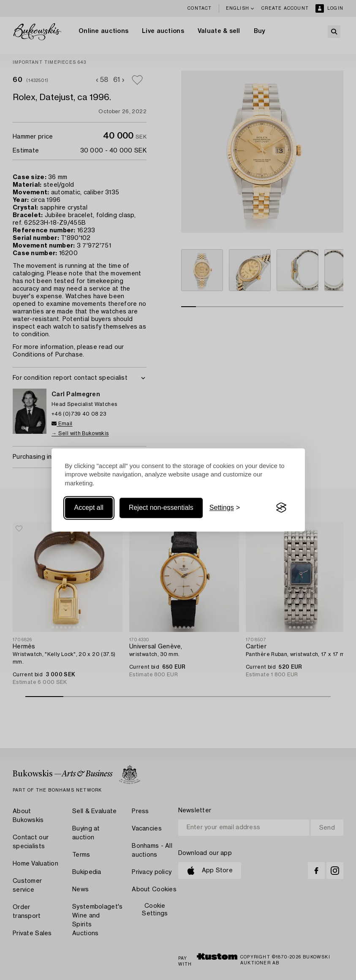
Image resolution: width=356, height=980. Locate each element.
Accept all (89, 508)
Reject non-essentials (161, 508)
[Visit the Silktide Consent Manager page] (281, 508)
